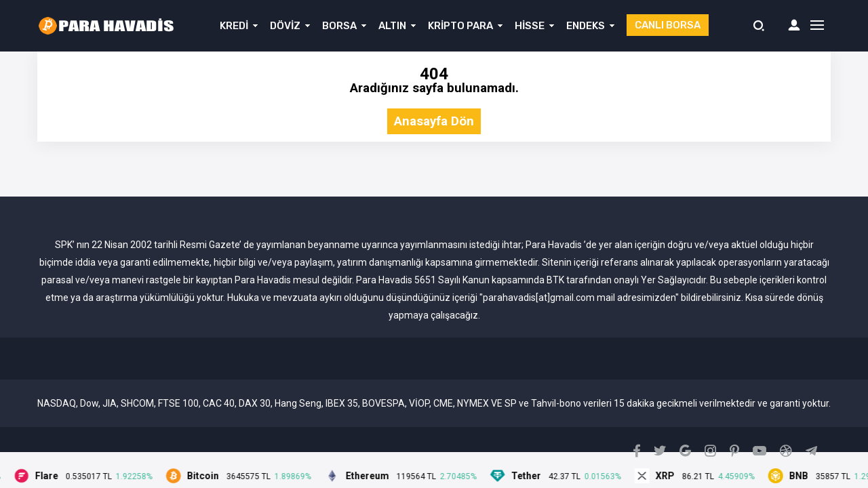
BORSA (339, 26)
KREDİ (234, 26)
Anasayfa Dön (434, 122)
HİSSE (530, 26)
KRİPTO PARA (460, 26)
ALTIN (392, 26)
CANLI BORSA (668, 25)
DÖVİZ (285, 26)
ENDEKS (586, 26)
